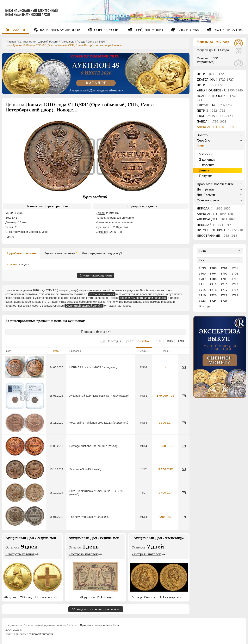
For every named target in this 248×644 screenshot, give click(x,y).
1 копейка (207, 165)
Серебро (203, 140)
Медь (82, 42)
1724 (213, 301)
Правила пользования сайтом (99, 625)
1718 (235, 290)
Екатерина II (216, 116)
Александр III (216, 219)
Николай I (214, 208)
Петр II (211, 85)
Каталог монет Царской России (38, 42)
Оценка (107, 30)
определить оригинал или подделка (143, 298)
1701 (224, 268)
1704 (213, 274)
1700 (213, 268)
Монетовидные (208, 200)
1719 (202, 295)
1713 (224, 284)
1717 (224, 290)
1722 (235, 295)
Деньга (92, 42)
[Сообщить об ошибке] (184, 367)
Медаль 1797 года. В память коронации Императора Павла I (33, 597)
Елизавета (215, 105)
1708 (213, 279)
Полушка (206, 176)
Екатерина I (215, 80)
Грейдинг (148, 30)
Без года (205, 306)
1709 (224, 279)
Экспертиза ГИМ (228, 30)
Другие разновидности (96, 275)
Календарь (60, 30)
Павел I (212, 121)
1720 (213, 295)
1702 (235, 268)
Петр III (211, 111)
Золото (202, 135)
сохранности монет (102, 294)
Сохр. (143, 351)
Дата (56, 351)
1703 (202, 274)
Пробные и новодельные (215, 184)
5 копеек (206, 154)
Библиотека (188, 30)
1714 (235, 284)
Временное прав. (220, 230)
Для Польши (206, 195)
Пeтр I (211, 74)
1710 (235, 279)
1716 (213, 290)
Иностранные (217, 236)
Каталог (18, 30)
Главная (11, 42)
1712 (213, 284)
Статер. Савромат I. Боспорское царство (159, 597)
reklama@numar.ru (41, 634)
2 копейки (207, 159)
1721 (224, 295)
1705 (224, 274)
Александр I (68, 42)
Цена (165, 351)
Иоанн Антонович (217, 98)
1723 (202, 301)
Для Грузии (205, 189)
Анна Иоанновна (220, 90)
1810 (102, 42)
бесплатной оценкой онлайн (84, 306)
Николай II (214, 225)
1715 (202, 290)
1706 (235, 274)
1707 (202, 279)
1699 (202, 268)
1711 (202, 284)
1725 (224, 301)
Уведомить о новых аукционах (98, 609)
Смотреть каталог (20, 554)
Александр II (216, 214)
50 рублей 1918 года (96, 597)
